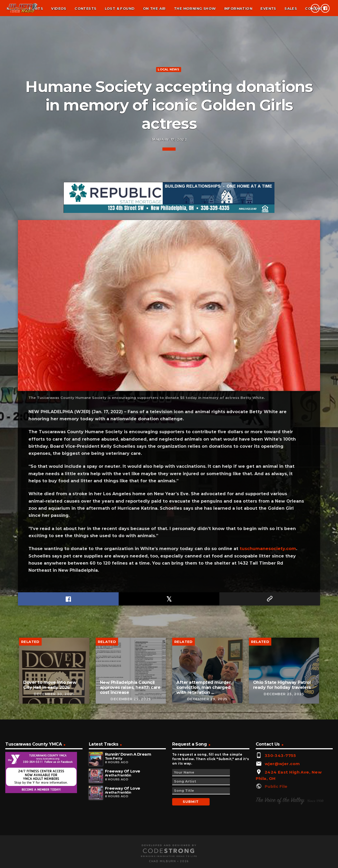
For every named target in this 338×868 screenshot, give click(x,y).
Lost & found (120, 8)
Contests (85, 8)
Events (268, 8)
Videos (59, 8)
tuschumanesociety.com (268, 767)
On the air (154, 8)
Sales (291, 8)
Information (238, 8)
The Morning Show (195, 8)
